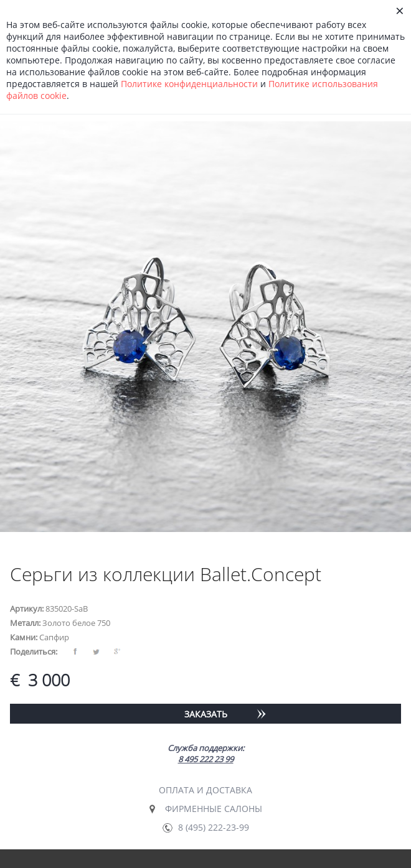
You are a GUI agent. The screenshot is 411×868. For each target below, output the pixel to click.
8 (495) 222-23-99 (214, 827)
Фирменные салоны (214, 809)
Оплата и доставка (205, 790)
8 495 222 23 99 (206, 759)
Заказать (206, 714)
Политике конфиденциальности (189, 84)
